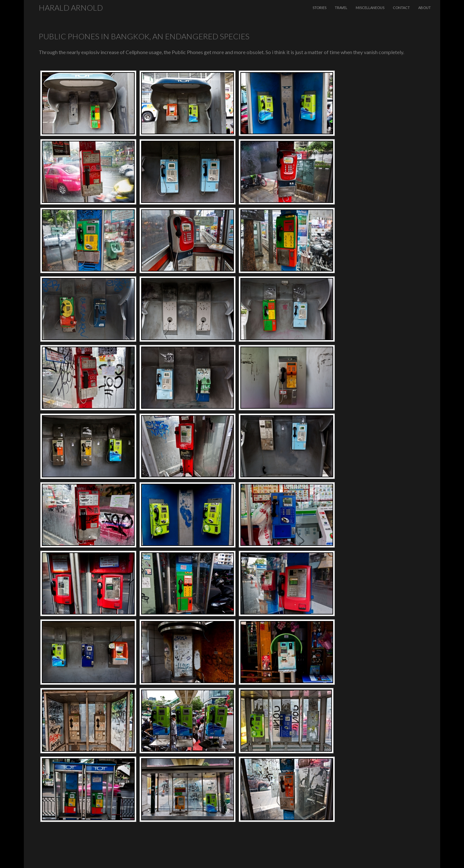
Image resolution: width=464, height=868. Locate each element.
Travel (341, 8)
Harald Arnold (71, 8)
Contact (401, 8)
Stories (319, 8)
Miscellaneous (370, 8)
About (425, 8)
